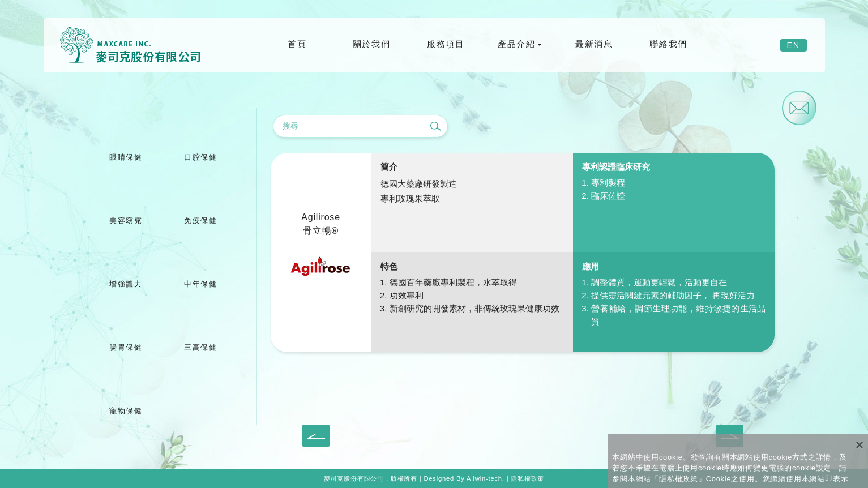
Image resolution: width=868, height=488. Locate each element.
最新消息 (594, 44)
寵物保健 (126, 411)
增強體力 (126, 284)
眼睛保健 (126, 157)
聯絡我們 (668, 44)
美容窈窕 (126, 221)
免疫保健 (200, 221)
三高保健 (200, 347)
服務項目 (446, 44)
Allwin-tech (484, 478)
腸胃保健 (126, 347)
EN (794, 45)
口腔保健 (200, 157)
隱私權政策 (527, 478)
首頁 (297, 44)
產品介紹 (516, 44)
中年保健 (200, 284)
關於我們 (371, 44)
